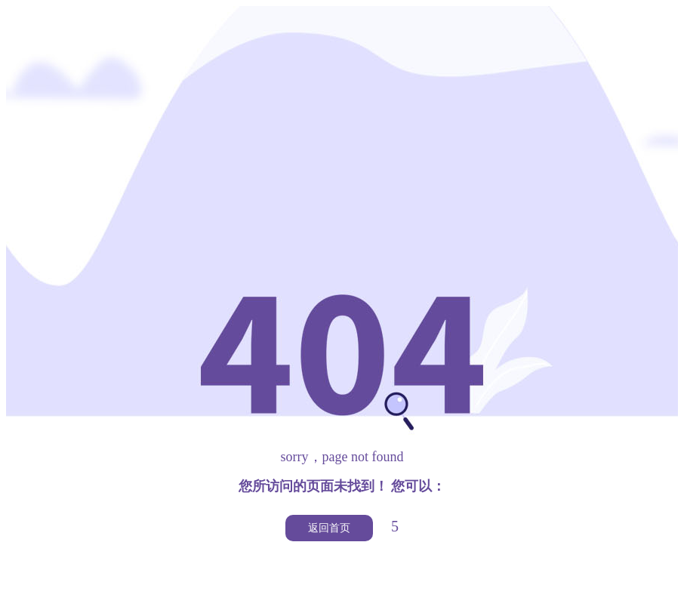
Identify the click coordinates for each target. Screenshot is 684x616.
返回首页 (329, 528)
